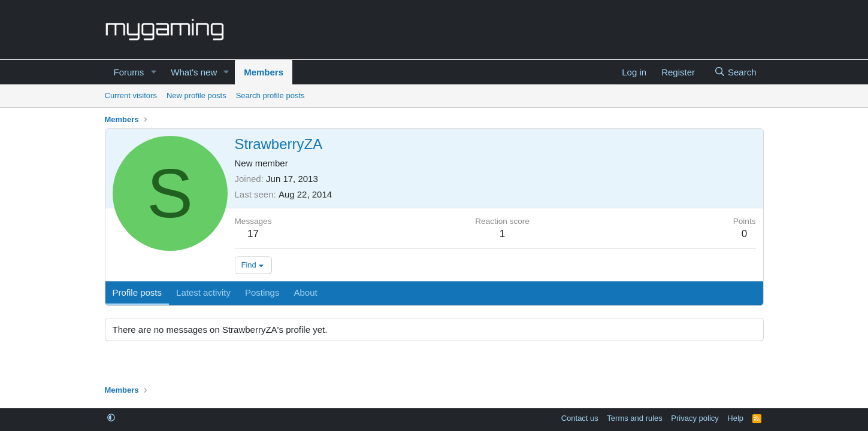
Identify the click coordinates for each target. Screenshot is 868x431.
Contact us (580, 418)
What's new (194, 72)
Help (735, 418)
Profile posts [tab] (137, 292)
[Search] (735, 72)
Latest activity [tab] (203, 292)
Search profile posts (270, 95)
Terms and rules (634, 418)
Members (264, 72)
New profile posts (196, 95)
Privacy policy (695, 418)
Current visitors (131, 95)
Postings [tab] (262, 292)
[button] (153, 72)
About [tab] (305, 292)
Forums (129, 72)
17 (253, 234)
